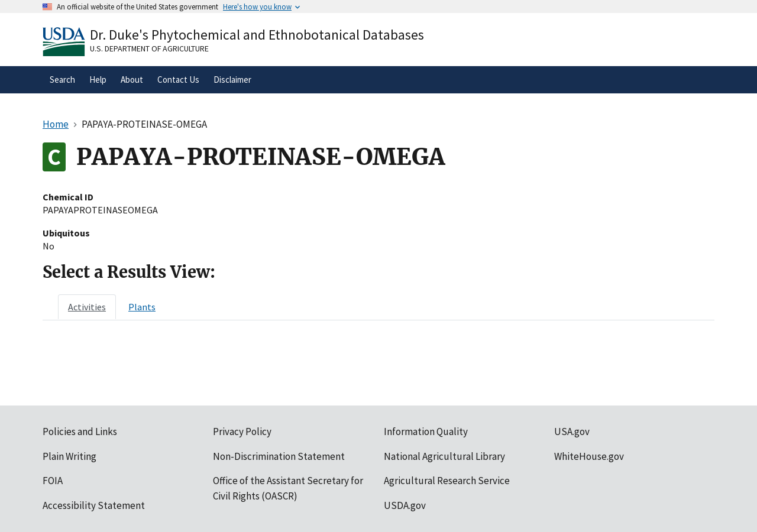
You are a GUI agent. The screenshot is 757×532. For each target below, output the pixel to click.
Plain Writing (69, 456)
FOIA (53, 481)
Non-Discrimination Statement (279, 456)
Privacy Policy (242, 432)
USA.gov (572, 432)
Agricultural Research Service (447, 481)
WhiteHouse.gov (589, 456)
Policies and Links (80, 432)
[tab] (87, 307)
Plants (142, 307)
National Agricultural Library (444, 456)
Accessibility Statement (94, 505)
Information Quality (426, 432)
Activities (87, 307)
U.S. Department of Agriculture (149, 48)
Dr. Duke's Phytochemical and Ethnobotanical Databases (257, 35)
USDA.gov (405, 505)
